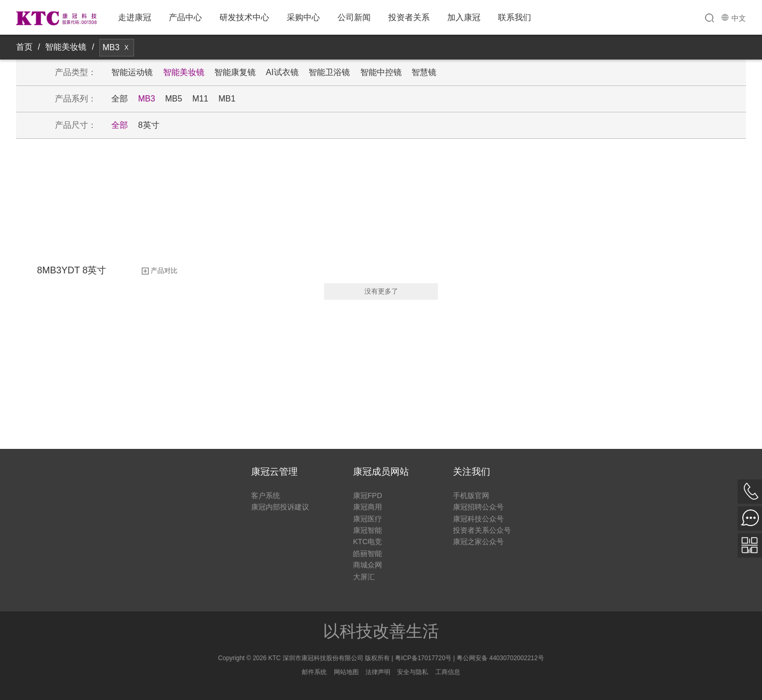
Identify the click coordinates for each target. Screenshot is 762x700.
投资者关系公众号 (482, 530)
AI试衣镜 (282, 72)
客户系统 (266, 495)
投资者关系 (409, 17)
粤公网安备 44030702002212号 (500, 658)
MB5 (174, 99)
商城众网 (368, 565)
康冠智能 (368, 530)
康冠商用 (368, 507)
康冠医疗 (368, 519)
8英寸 (149, 125)
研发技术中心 (244, 17)
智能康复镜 (235, 72)
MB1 (227, 99)
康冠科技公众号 (478, 519)
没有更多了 (381, 291)
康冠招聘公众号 (478, 507)
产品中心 (185, 17)
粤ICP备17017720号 (423, 658)
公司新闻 (354, 17)
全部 (120, 99)
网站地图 (346, 672)
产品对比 (164, 271)
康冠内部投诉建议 (280, 507)
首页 (24, 47)
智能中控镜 (381, 72)
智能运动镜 (132, 72)
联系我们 (515, 17)
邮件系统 (314, 672)
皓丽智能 (368, 553)
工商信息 (448, 672)
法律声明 (378, 672)
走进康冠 (135, 17)
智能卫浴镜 (329, 72)
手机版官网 (471, 495)
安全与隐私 (413, 672)
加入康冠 (464, 17)
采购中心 (303, 17)
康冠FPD (368, 495)
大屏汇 (364, 577)
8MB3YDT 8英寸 (72, 270)
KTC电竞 (368, 542)
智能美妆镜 (66, 47)
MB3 (147, 99)
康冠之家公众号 (478, 542)
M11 (200, 99)
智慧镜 (424, 72)
